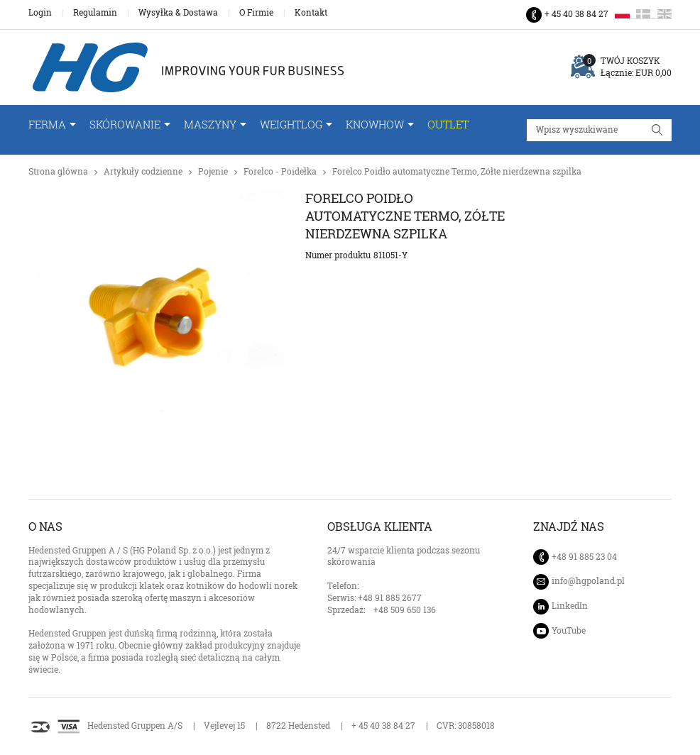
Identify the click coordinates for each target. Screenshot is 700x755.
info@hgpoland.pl (588, 581)
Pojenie (213, 171)
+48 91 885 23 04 (584, 557)
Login (40, 13)
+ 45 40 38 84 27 (576, 14)
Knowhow (375, 125)
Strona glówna (58, 171)
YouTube (569, 630)
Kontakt (311, 13)
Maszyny (210, 125)
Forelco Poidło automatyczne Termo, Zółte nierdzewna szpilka (457, 171)
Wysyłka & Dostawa (178, 13)
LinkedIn (570, 606)
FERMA (47, 125)
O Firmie (256, 13)
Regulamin (95, 13)
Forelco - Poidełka (280, 171)
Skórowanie (125, 125)
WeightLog (291, 125)
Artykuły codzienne (143, 171)
